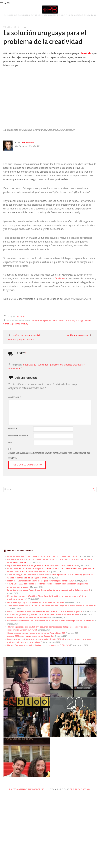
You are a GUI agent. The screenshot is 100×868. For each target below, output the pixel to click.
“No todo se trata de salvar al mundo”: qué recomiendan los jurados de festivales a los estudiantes (52, 605)
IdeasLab (85, 53)
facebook (60, 278)
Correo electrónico (18, 436)
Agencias (21, 316)
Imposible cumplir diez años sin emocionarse (28, 618)
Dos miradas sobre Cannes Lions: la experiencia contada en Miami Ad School (42, 556)
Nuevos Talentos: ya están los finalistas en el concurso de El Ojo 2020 (38, 645)
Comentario (15, 397)
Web (10, 443)
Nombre (12, 429)
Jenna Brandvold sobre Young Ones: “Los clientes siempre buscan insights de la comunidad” (49, 590)
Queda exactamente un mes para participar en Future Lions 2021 (36, 633)
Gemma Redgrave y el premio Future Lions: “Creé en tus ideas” (36, 602)
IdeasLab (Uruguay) (40, 321)
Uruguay (24, 324)
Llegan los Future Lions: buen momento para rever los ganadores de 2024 (41, 581)
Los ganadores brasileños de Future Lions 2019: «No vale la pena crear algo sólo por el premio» (51, 621)
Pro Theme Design (80, 789)
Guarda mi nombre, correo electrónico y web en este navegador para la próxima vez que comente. (49, 456)
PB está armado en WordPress (27, 789)
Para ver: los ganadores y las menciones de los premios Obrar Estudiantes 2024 (43, 614)
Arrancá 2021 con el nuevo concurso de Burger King (31, 636)
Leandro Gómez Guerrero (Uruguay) (66, 321)
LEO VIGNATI (28, 142)
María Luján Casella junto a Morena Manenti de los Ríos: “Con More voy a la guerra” (45, 611)
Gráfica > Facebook (78, 335)
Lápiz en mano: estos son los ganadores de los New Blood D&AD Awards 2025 (42, 565)
